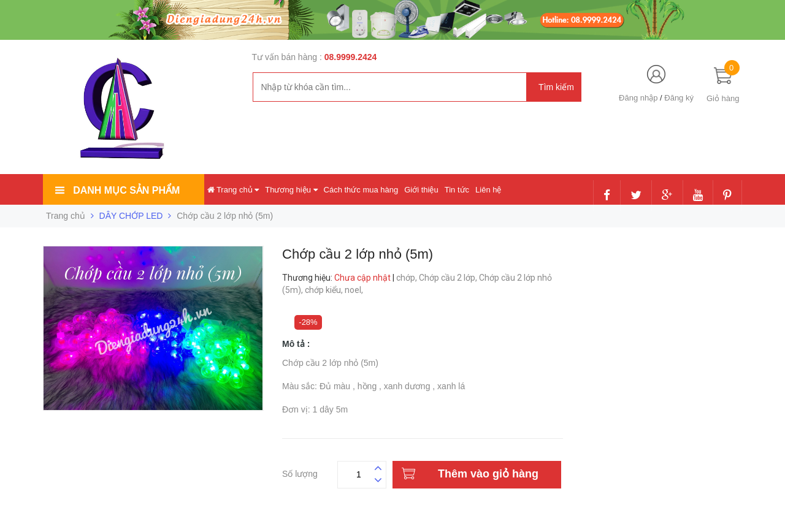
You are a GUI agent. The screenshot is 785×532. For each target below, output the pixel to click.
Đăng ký (679, 98)
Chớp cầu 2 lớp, (449, 278)
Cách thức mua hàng (361, 190)
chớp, (408, 278)
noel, (355, 290)
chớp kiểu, (325, 290)
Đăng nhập (638, 98)
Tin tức (457, 190)
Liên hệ (488, 190)
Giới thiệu (421, 190)
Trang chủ (233, 190)
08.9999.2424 (351, 57)
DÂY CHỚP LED (131, 216)
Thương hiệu (291, 190)
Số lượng (300, 472)
